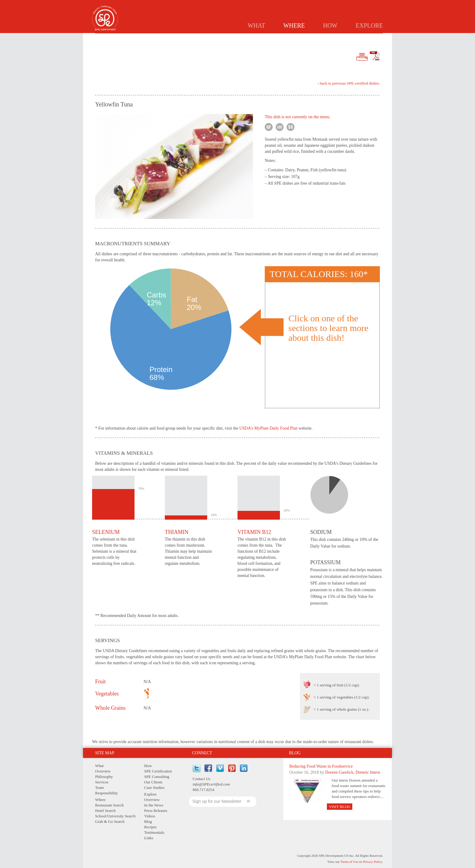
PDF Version (375, 56)
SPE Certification (158, 771)
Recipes (150, 827)
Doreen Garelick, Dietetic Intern (353, 772)
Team (100, 788)
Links (149, 838)
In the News (154, 805)
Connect (202, 753)
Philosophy (104, 777)
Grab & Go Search (110, 821)
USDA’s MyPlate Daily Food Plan (268, 428)
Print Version (362, 57)
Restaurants (234, 38)
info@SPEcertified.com (211, 784)
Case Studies (154, 788)
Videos (150, 816)
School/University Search (115, 816)
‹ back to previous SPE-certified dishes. (349, 83)
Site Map (105, 753)
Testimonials (154, 832)
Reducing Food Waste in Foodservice (321, 766)
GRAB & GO (344, 38)
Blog (295, 753)
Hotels (264, 38)
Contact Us (201, 779)
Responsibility (106, 793)
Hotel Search (105, 811)
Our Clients (153, 782)
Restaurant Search (109, 805)
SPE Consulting (157, 777)
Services (102, 782)
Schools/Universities (302, 38)
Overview (103, 771)
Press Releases (156, 811)
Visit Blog (340, 807)
